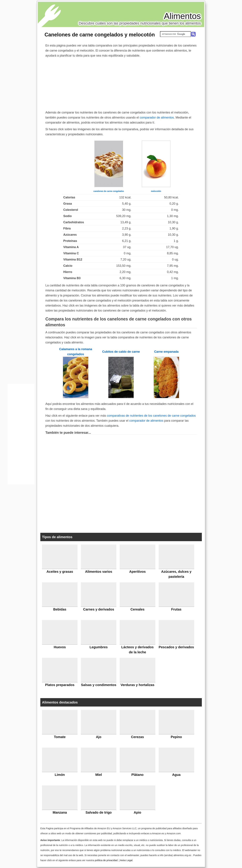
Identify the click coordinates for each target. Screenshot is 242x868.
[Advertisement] (121, 83)
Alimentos (182, 16)
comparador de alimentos (157, 118)
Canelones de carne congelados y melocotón (100, 35)
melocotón (156, 191)
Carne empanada (166, 352)
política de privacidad (106, 860)
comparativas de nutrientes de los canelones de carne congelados (151, 416)
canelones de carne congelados (109, 191)
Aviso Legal (126, 860)
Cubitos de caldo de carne (121, 352)
